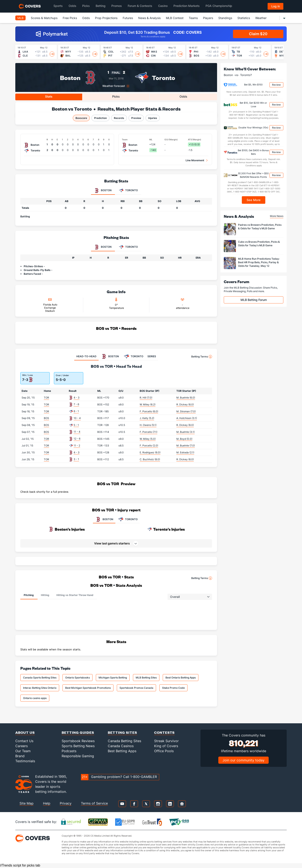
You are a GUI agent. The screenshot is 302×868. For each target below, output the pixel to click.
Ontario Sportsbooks (77, 678)
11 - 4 (77, 432)
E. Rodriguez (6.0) (150, 452)
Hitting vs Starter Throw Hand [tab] (75, 595)
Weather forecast (114, 86)
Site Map (27, 803)
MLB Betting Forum (254, 300)
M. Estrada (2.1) (185, 452)
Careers (21, 746)
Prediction (100, 118)
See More (254, 200)
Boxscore (81, 118)
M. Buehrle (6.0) (186, 398)
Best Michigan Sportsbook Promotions (88, 688)
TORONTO (128, 519)
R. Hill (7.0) (146, 398)
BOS (46, 418)
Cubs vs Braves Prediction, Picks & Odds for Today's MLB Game (259, 244)
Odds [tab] (183, 96)
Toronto (163, 77)
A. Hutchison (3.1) (187, 418)
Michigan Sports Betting (113, 678)
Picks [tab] (116, 96)
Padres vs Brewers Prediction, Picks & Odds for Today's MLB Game (260, 227)
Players (208, 18)
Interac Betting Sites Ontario (40, 688)
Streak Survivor (166, 741)
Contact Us (24, 741)
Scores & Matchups (44, 18)
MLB (20, 18)
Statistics (244, 18)
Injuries (153, 118)
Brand (20, 756)
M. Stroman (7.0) (186, 411)
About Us (25, 732)
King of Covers (166, 746)
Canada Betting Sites (124, 741)
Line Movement (195, 160)
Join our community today (243, 760)
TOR (46, 398)
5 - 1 (76, 425)
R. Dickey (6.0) (185, 404)
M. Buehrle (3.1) (185, 432)
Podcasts (69, 751)
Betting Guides (78, 732)
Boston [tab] (103, 191)
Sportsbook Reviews (78, 741)
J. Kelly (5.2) (147, 418)
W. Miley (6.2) (148, 404)
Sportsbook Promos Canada (136, 688)
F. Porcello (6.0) (149, 411)
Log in (276, 6)
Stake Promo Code (173, 688)
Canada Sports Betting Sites (40, 678)
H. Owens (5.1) (148, 425)
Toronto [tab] (128, 191)
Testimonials (25, 761)
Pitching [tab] (29, 595)
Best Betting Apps (122, 751)
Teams (193, 18)
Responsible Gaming (78, 756)
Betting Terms (202, 357)
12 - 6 (77, 439)
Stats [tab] (49, 96)
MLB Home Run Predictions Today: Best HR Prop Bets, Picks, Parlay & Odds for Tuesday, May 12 (259, 262)
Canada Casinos (121, 746)
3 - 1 (76, 459)
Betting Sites (122, 732)
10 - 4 (77, 418)
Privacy (66, 803)
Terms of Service (94, 803)
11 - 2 (77, 446)
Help (47, 803)
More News (277, 216)
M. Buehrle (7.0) (186, 446)
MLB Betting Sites (146, 678)
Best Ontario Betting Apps (181, 678)
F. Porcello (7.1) (148, 432)
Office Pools (164, 751)
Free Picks (70, 18)
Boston (70, 77)
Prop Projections (106, 18)
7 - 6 (76, 404)
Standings (225, 18)
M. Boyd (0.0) (184, 439)
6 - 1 (76, 411)
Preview (136, 118)
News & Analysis (149, 18)
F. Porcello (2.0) (149, 446)
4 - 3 (77, 398)
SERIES (152, 356)
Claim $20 (258, 34)
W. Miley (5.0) (148, 439)
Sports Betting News (78, 746)
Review (276, 85)
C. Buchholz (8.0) (150, 459)
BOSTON (104, 519)
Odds (86, 18)
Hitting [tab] (45, 595)
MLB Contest (175, 18)
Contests (164, 732)
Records (119, 118)
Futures (128, 18)
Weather (261, 18)
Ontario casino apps (35, 698)
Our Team (23, 751)
